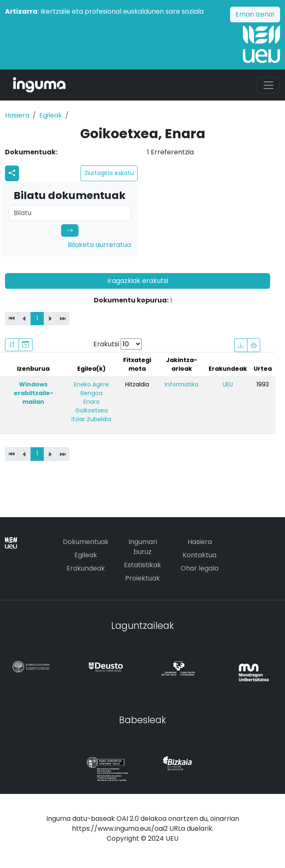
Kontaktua (199, 555)
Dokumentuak (86, 542)
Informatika (182, 384)
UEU (228, 384)
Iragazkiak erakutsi (138, 281)
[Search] (70, 213)
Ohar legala (199, 568)
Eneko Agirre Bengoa (91, 389)
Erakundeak (86, 568)
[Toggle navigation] (268, 85)
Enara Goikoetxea (91, 406)
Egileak (51, 115)
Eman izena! (255, 14)
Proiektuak (142, 578)
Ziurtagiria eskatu (109, 173)
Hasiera (17, 115)
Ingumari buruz (143, 547)
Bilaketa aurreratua (99, 245)
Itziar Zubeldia (91, 419)
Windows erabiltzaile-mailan (33, 393)
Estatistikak (142, 565)
